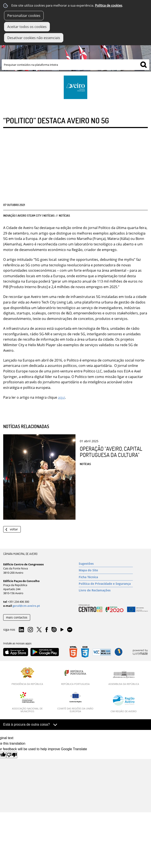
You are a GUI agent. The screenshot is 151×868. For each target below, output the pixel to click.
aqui (61, 397)
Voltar (14, 529)
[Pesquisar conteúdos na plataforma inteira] (144, 65)
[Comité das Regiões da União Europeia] (75, 702)
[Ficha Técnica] (106, 577)
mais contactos (17, 617)
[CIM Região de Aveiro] (124, 704)
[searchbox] (75, 65)
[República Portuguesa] (75, 676)
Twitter (39, 630)
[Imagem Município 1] (75, 48)
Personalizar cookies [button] (24, 16)
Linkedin (21, 630)
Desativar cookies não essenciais (34, 38)
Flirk (70, 630)
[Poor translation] (12, 755)
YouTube (62, 631)
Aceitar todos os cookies (27, 27)
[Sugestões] (106, 564)
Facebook (47, 630)
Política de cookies (109, 5)
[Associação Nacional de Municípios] (27, 702)
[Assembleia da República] (124, 678)
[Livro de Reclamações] (106, 590)
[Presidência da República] (27, 676)
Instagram (30, 630)
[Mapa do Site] (106, 570)
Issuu (54, 630)
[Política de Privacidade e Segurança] (106, 584)
